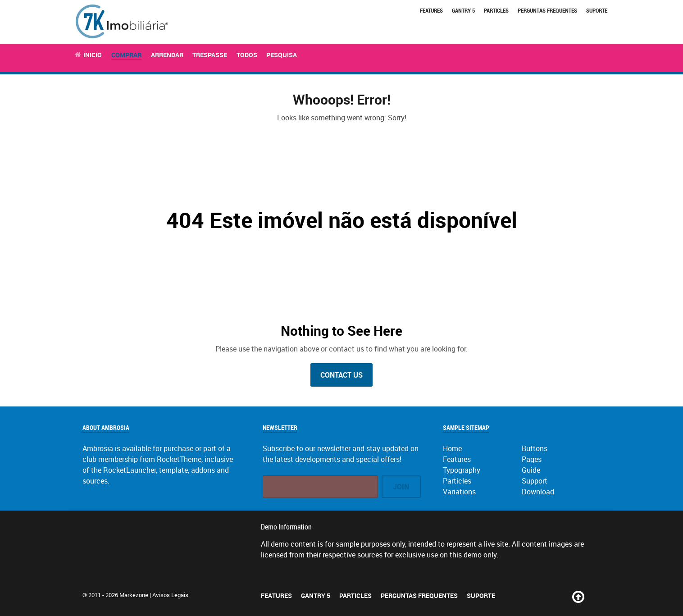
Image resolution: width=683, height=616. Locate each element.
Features (431, 10)
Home (452, 448)
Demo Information (286, 527)
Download (538, 492)
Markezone (134, 595)
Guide (531, 470)
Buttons (535, 448)
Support (535, 481)
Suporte (597, 10)
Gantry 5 (463, 10)
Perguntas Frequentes (547, 10)
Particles (496, 10)
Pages (532, 459)
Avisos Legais (170, 595)
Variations (459, 492)
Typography (462, 470)
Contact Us (341, 375)
